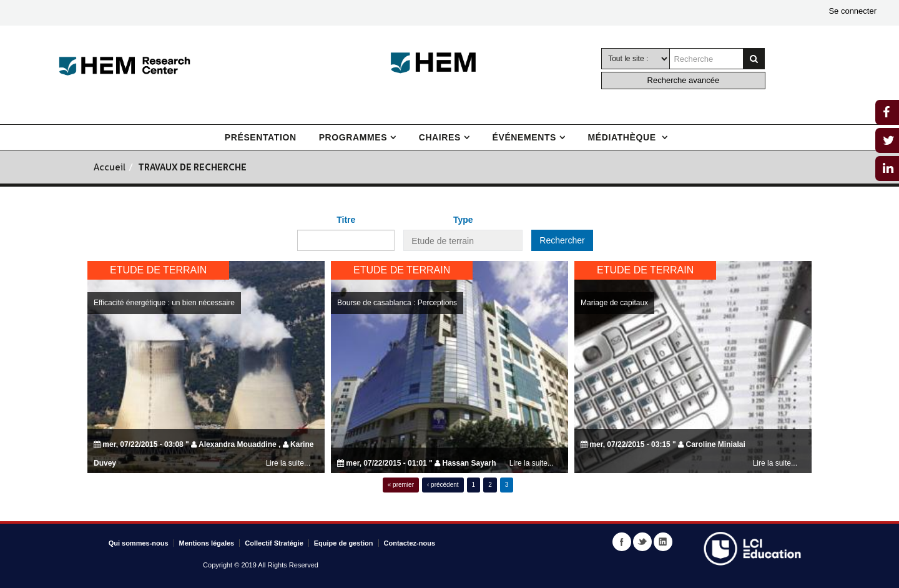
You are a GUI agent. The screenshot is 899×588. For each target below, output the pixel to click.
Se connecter (852, 11)
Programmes (353, 137)
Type (463, 220)
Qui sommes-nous (139, 543)
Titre (346, 220)
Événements (524, 137)
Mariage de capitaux (614, 303)
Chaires (440, 137)
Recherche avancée (684, 80)
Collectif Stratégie (274, 543)
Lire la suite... (288, 463)
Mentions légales (207, 543)
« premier (401, 485)
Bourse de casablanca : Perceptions (397, 303)
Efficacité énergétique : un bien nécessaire (164, 303)
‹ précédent (443, 485)
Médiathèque (624, 137)
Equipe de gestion (344, 543)
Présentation (261, 137)
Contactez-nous (410, 543)
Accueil (110, 168)
